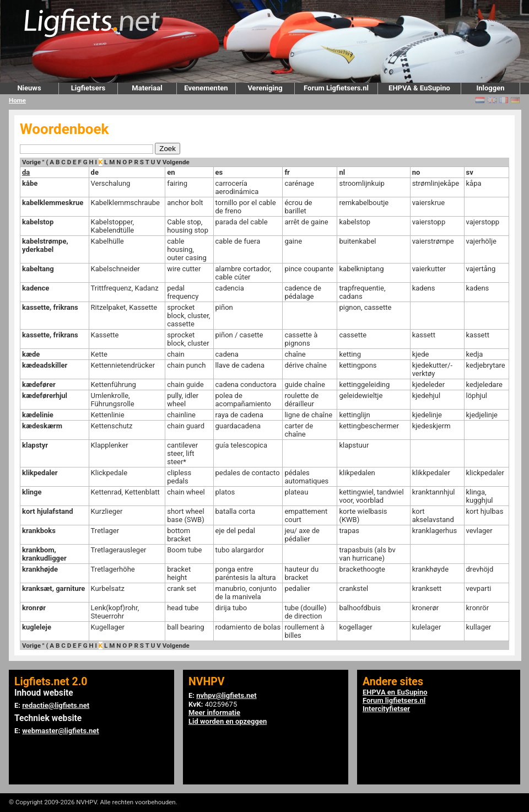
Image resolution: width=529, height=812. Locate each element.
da (26, 172)
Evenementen (206, 88)
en (171, 172)
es (219, 172)
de (95, 172)
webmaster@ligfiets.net (60, 731)
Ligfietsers (88, 88)
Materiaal (147, 88)
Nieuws (29, 88)
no (416, 172)
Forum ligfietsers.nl (394, 700)
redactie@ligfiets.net (56, 705)
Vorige (31, 162)
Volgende (176, 162)
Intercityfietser (386, 709)
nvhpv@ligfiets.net (226, 695)
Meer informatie (214, 712)
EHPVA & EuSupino (419, 88)
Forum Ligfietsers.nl (336, 88)
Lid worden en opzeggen (228, 721)
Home (17, 100)
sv (470, 172)
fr (287, 172)
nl (342, 172)
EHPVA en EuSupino (395, 692)
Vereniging (265, 88)
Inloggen (490, 88)
